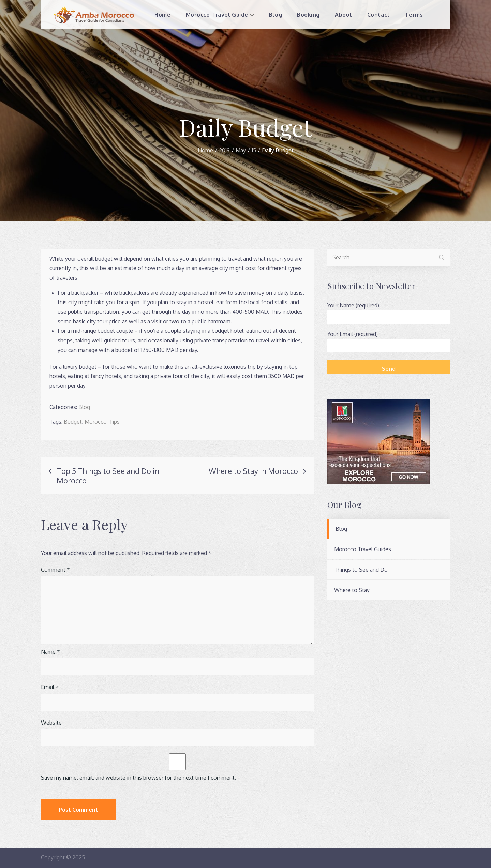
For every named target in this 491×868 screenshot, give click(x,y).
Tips (114, 422)
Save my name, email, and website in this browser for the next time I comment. (138, 778)
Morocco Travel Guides (363, 549)
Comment (55, 570)
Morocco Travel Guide (220, 15)
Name (50, 652)
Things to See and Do (361, 570)
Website (51, 723)
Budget (73, 422)
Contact (378, 15)
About (343, 15)
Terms (414, 15)
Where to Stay (352, 590)
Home (162, 15)
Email (50, 687)
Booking (308, 15)
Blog (275, 15)
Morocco (95, 422)
